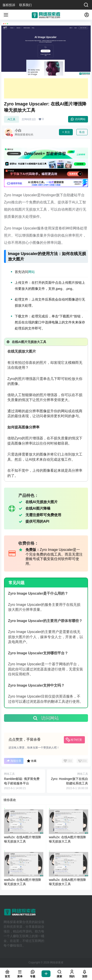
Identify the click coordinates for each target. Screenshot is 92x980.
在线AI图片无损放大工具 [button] (26, 342)
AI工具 (11, 119)
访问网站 (78, 119)
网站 (31, 272)
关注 (66, 132)
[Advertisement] (46, 88)
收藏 (32, 761)
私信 (82, 132)
